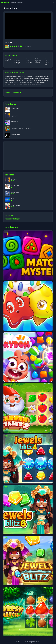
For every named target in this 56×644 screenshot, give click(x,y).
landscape (16, 219)
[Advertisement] (28, 155)
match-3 (8, 61)
